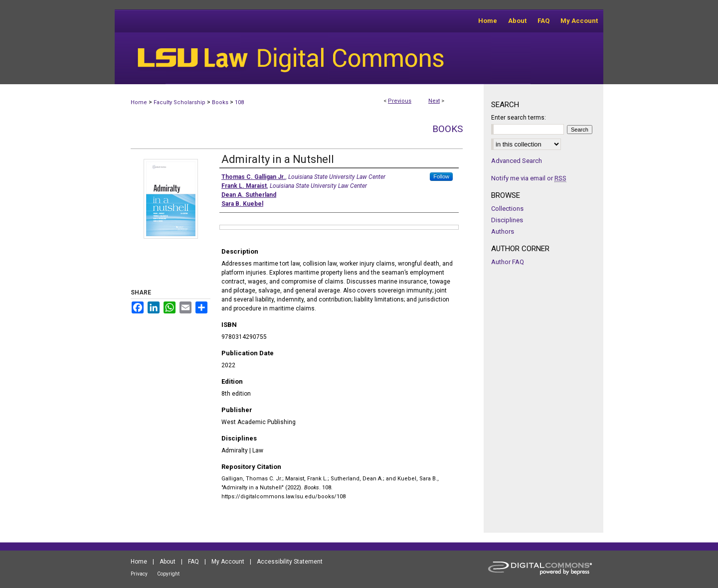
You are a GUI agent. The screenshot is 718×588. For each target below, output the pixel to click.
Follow (441, 176)
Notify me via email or (529, 178)
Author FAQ (508, 262)
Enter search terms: (519, 118)
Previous (400, 101)
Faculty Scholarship (179, 102)
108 (239, 102)
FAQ (193, 562)
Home (139, 102)
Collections (507, 209)
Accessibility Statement (290, 562)
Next (434, 101)
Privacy (139, 574)
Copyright (168, 574)
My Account (228, 562)
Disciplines (507, 220)
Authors (503, 231)
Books (220, 102)
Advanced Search (517, 161)
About (168, 562)
